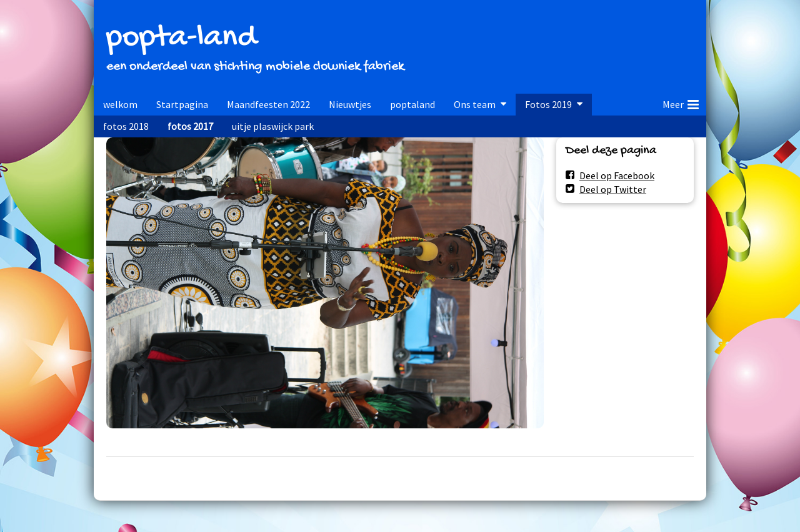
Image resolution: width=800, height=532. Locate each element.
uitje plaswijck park (273, 126)
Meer (681, 102)
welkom (120, 104)
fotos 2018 (126, 126)
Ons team (475, 104)
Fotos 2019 (548, 104)
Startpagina (182, 104)
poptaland (412, 104)
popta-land (181, 38)
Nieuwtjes (350, 104)
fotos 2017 (190, 126)
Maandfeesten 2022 (268, 104)
